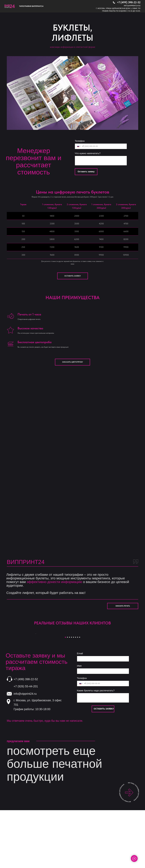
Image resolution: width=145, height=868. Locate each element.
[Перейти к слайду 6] (76, 694)
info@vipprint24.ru (132, 6)
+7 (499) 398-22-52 (129, 2)
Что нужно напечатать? (88, 153)
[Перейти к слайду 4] (71, 694)
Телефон (80, 141)
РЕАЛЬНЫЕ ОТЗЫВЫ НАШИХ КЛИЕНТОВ (72, 623)
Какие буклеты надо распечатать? (96, 747)
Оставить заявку (86, 172)
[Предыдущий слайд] (35, 662)
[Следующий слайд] (110, 662)
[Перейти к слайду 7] (78, 694)
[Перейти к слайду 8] (80, 694)
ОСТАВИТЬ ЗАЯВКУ (104, 765)
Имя (79, 722)
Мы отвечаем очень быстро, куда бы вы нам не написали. (45, 777)
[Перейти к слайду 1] (65, 694)
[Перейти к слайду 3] (69, 694)
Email (80, 710)
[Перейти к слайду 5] (74, 694)
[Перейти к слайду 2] (67, 694)
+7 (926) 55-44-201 (26, 743)
